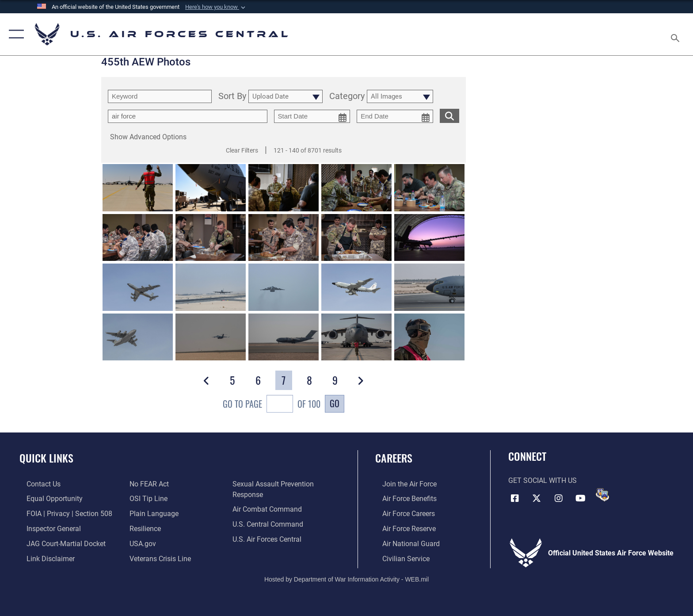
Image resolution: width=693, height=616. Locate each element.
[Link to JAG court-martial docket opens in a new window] (59, 543)
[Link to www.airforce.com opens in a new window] (402, 484)
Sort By (232, 97)
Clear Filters (242, 150)
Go (335, 403)
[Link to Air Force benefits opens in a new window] (402, 499)
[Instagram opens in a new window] (559, 497)
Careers (394, 458)
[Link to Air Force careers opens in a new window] (402, 513)
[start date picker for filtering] (312, 116)
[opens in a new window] (152, 513)
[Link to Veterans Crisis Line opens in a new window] (158, 558)
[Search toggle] (676, 34)
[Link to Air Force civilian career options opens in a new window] (399, 558)
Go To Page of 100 (272, 405)
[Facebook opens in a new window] (515, 497)
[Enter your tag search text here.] (188, 116)
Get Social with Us (543, 480)
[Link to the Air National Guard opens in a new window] (404, 543)
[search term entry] (160, 96)
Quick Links (46, 458)
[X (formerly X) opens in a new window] (537, 497)
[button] (216, 7)
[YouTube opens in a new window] (581, 497)
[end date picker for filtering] (395, 116)
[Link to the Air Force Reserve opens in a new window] (402, 528)
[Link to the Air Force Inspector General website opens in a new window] (47, 528)
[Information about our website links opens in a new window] (44, 558)
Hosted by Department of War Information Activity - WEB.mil (346, 578)
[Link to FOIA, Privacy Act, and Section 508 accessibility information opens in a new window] (62, 513)
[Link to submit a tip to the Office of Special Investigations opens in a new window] (146, 499)
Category (347, 97)
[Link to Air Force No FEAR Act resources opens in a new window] (147, 484)
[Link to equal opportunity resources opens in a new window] (48, 499)
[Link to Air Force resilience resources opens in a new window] (143, 528)
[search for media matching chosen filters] (449, 116)
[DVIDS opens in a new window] (602, 495)
